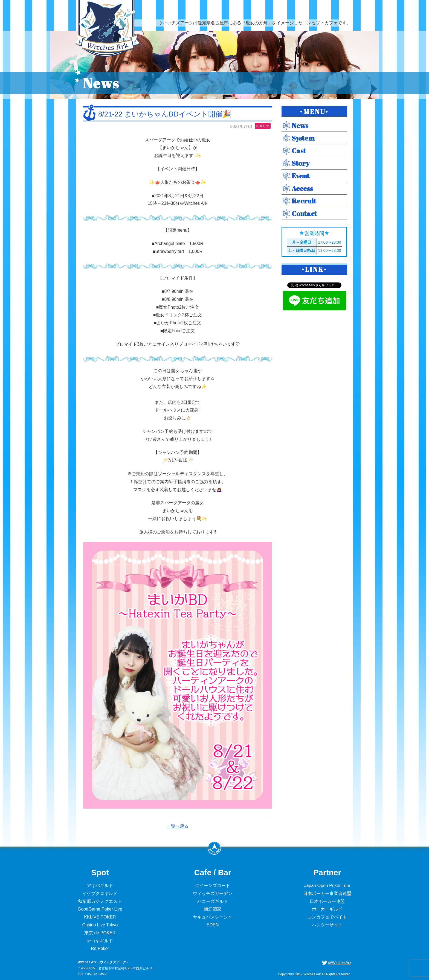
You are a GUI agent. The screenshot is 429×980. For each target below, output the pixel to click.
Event (301, 176)
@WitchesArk (340, 962)
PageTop (215, 848)
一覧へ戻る (178, 826)
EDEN (213, 925)
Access (302, 188)
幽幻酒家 (213, 909)
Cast (299, 151)
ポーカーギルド (327, 909)
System (303, 138)
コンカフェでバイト (327, 917)
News (300, 125)
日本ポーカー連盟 (327, 901)
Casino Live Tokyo (100, 925)
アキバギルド (100, 886)
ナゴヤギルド (100, 941)
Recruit (304, 201)
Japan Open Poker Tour (327, 886)
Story (301, 163)
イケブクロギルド (100, 893)
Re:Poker (100, 948)
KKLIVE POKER (100, 917)
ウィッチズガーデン (213, 893)
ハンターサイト (327, 925)
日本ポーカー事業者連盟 (327, 893)
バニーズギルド (213, 901)
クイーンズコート (213, 886)
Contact (304, 213)
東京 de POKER (100, 933)
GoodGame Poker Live (100, 909)
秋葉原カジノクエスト (100, 901)
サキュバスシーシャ (213, 917)
